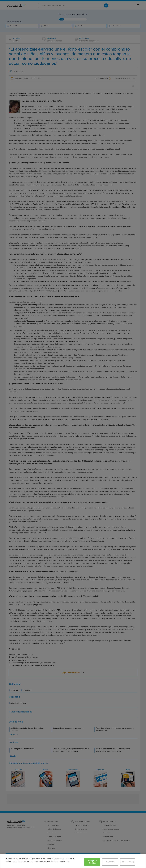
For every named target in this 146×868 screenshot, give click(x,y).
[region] (73, 861)
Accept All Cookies (92, 862)
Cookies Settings (128, 862)
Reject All (110, 862)
